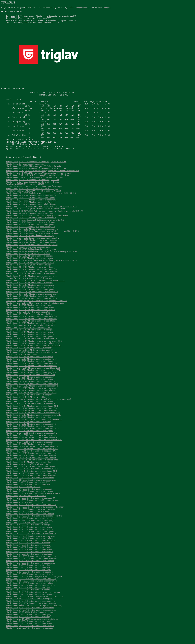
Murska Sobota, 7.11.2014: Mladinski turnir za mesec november (32, 379)
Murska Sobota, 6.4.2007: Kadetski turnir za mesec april (28, 560)
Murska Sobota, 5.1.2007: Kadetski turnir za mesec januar (29, 567)
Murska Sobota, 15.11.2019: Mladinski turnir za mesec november (32, 253)
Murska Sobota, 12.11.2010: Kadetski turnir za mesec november (32, 468)
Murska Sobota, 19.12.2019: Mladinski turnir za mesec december (32, 242)
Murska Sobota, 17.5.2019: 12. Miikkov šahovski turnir (28, 267)
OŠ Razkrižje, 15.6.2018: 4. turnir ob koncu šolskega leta (29, 291)
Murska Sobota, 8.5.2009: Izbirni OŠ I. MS (23, 500)
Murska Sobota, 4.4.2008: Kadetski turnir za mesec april (28, 538)
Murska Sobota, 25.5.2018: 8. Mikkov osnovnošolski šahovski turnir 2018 (36, 293)
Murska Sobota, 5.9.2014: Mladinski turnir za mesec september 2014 (33, 383)
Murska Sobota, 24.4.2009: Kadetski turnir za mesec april (29, 502)
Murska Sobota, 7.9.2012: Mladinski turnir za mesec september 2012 (33, 428)
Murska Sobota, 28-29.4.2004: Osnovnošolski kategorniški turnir (32, 632)
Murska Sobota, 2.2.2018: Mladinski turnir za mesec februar (30, 300)
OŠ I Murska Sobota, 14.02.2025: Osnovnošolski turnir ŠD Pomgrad (33, 204)
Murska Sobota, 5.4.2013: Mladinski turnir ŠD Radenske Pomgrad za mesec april (38, 412)
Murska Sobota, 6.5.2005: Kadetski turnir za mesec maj (28, 603)
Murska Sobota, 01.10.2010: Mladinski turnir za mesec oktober (31, 470)
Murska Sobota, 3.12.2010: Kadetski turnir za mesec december (31, 466)
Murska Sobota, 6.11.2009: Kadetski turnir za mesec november (31, 488)
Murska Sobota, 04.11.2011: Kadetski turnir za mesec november (32, 448)
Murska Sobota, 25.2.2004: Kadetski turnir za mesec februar (30, 639)
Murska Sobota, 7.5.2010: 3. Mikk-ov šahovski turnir (27, 477)
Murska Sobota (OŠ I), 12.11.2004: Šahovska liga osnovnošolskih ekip (34, 618)
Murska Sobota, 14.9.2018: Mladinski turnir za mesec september (32, 289)
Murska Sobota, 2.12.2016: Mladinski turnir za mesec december (32, 329)
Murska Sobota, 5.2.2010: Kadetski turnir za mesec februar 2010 (32, 482)
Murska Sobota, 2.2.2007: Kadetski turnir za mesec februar (30, 565)
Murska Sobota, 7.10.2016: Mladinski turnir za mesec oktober (31, 334)
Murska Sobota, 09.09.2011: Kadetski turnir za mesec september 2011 (34, 453)
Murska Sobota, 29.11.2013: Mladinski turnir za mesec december (32, 399)
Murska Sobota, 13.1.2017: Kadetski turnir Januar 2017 (28, 325)
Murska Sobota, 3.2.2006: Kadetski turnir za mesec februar (30, 587)
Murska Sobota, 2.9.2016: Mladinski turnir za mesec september (31, 336)
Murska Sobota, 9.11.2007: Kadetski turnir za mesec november (31, 549)
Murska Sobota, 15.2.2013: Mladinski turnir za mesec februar (31, 417)
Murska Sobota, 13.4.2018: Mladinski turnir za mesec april (29, 296)
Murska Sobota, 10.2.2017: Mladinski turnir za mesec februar (31, 323)
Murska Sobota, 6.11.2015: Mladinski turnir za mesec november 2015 (34, 354)
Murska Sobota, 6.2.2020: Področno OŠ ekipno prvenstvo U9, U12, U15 (35, 233)
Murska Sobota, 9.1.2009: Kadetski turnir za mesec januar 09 (30, 511)
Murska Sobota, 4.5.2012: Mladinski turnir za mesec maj (29, 435)
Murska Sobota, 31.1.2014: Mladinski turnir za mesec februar (31, 394)
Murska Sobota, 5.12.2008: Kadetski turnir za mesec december (31, 518)
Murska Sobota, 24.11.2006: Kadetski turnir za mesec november (32, 571)
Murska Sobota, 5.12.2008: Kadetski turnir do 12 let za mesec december (35, 520)
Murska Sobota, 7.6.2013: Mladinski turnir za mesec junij (29, 408)
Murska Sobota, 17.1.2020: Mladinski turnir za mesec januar (30, 237)
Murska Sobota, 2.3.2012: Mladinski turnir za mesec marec (30, 439)
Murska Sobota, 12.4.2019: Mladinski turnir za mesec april (29, 269)
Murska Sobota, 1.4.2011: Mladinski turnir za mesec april (29, 457)
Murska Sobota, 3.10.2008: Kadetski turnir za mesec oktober (30, 527)
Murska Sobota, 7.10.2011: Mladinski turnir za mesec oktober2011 (33, 450)
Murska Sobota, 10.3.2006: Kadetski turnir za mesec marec (30, 585)
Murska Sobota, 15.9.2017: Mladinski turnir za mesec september (32, 311)
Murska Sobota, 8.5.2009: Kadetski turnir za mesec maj (28, 497)
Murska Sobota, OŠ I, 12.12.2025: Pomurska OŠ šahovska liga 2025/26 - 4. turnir (39, 188)
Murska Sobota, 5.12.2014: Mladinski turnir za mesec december (32, 376)
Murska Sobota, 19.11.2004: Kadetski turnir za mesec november (32, 616)
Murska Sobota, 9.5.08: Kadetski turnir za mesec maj (27, 535)
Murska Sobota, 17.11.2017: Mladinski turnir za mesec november (32, 307)
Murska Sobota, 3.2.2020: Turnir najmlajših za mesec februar (30, 235)
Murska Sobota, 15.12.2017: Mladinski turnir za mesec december (32, 305)
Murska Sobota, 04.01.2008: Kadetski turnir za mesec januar (30, 544)
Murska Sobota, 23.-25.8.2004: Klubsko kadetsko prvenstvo (30, 625)
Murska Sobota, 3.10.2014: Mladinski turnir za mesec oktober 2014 (33, 381)
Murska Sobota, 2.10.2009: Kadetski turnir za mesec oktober (30, 491)
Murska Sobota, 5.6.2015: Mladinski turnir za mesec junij (29, 361)
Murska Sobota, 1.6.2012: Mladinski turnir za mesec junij (29, 430)
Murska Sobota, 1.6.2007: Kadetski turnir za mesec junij (28, 556)
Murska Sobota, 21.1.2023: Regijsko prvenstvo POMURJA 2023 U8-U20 (35, 222)
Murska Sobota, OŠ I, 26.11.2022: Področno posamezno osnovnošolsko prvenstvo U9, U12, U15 (45, 224)
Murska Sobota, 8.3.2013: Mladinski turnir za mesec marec (30, 414)
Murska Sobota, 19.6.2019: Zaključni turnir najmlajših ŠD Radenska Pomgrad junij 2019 (41, 264)
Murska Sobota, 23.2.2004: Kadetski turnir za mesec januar (30, 641)
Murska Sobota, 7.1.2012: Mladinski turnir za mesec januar (30, 444)
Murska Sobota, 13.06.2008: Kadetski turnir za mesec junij (29, 533)
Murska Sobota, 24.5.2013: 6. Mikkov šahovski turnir (27, 410)
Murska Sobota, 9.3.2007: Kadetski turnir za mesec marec (29, 562)
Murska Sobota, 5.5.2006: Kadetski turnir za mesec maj (28, 580)
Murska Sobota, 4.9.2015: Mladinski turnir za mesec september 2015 (33, 358)
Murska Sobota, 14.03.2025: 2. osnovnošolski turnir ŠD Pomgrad (32, 202)
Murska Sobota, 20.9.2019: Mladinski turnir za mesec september (32, 258)
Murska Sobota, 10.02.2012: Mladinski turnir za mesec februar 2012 (33, 441)
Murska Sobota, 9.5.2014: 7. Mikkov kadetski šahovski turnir (30, 388)
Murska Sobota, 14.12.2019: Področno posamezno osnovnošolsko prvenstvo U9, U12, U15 (42, 244)
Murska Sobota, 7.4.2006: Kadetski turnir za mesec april (28, 583)
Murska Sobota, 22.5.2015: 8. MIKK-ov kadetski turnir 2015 (30, 363)
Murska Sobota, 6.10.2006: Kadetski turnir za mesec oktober (30, 574)
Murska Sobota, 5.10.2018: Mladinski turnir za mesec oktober (31, 287)
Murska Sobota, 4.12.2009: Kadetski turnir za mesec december (31, 486)
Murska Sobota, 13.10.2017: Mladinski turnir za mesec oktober (31, 309)
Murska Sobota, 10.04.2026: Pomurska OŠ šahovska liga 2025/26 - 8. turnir (36, 175)
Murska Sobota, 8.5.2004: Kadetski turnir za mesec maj (28, 630)
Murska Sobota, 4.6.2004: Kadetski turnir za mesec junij (28, 627)
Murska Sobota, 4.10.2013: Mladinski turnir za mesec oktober (31, 403)
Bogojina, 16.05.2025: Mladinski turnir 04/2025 (25, 197)
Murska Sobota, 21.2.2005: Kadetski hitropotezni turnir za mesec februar (35, 609)
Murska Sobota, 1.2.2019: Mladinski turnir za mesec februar (30, 275)
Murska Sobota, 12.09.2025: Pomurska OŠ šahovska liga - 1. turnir (33, 195)
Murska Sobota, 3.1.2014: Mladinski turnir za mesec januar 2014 (32, 397)
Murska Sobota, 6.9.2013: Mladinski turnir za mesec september (31, 405)
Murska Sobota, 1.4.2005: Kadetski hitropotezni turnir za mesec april (34, 605)
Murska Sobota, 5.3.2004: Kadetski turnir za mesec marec (29, 636)
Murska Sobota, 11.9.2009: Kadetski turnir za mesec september (31, 493)
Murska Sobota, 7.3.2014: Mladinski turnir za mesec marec (30, 392)
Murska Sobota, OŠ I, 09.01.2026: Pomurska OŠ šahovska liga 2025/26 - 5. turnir (39, 186)
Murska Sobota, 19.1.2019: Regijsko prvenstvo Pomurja (28, 278)
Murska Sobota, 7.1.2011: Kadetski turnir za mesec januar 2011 (31, 464)
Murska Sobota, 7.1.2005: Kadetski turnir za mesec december (31, 614)
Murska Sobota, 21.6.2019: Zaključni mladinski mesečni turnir (31, 262)
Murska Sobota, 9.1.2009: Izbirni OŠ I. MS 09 (24, 515)
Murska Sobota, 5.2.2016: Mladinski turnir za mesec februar (30, 347)
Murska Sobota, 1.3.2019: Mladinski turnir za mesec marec (30, 271)
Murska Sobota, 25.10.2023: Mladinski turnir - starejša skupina (31, 215)
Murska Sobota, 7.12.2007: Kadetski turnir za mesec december (31, 547)
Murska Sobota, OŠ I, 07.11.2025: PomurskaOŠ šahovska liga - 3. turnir (35, 190)
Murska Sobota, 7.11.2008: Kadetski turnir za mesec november (31, 522)
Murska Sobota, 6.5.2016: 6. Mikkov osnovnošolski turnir (29, 340)
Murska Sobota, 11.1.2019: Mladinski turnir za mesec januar (30, 280)
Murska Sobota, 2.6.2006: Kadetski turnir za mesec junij (28, 578)
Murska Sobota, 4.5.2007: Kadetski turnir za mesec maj (28, 558)
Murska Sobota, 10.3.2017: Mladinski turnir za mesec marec (30, 320)
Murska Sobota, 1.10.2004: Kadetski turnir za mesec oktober (30, 621)
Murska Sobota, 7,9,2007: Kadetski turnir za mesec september (31, 553)
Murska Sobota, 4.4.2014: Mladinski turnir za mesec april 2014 (31, 390)
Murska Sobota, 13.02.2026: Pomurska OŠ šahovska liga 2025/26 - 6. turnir (36, 181)
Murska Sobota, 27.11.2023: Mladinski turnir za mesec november (32, 213)
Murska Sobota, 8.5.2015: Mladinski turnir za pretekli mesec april (32, 365)
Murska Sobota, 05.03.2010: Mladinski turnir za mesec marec (31, 479)
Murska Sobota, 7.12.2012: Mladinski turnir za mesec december (32, 421)
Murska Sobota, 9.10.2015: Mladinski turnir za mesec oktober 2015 (33, 356)
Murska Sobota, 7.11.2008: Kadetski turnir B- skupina (28, 524)
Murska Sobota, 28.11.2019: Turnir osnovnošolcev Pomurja (30, 249)
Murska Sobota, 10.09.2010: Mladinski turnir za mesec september (32, 473)
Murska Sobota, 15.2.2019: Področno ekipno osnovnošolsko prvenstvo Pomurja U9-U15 (41, 273)
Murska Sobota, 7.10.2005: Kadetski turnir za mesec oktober (30, 596)
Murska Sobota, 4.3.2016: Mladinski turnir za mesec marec (30, 345)
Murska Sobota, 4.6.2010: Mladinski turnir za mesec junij (29, 475)
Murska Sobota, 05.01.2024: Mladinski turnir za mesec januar (31, 210)
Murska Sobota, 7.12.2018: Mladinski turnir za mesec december (32, 282)
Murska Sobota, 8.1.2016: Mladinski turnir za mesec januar (30, 349)
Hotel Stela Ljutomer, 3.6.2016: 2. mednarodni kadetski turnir (31, 338)
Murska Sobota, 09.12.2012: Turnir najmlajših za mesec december (32, 246)
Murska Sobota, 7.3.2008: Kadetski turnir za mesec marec (29, 540)
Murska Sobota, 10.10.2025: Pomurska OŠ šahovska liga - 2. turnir (33, 193)
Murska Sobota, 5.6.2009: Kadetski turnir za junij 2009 (28, 495)
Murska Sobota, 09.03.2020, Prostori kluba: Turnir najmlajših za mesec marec (37, 228)
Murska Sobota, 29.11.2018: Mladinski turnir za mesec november (32, 284)
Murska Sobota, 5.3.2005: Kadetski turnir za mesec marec (29, 607)
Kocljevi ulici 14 (83, 7)
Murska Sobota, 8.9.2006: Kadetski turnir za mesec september (31, 576)
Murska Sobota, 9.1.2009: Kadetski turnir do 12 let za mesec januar (33, 513)
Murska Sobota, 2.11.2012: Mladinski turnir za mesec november (32, 423)
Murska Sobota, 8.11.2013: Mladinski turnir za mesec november (32, 401)
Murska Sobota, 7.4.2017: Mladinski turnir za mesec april (29, 318)
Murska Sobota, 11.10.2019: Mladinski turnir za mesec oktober (31, 255)
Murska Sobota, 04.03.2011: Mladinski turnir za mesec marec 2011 (33, 459)
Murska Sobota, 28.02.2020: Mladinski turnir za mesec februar (31, 231)
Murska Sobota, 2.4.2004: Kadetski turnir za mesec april (28, 634)
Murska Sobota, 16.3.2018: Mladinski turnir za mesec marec (30, 298)
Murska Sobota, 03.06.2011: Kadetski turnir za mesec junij (29, 455)
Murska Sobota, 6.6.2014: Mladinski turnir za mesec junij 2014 (31, 385)
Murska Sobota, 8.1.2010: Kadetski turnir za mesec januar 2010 (31, 484)
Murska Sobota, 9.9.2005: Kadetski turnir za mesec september (31, 598)
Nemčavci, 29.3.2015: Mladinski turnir (22, 367)
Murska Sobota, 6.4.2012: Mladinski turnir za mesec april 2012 (31, 437)
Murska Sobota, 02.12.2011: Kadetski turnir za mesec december (31, 446)
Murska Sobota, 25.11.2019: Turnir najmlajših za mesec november (32, 251)
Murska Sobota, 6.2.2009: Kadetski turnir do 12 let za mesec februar (33, 506)
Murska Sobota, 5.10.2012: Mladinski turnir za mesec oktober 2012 (33, 426)
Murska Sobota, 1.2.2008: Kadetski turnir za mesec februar (30, 542)
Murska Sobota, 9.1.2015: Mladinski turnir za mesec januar (30, 374)
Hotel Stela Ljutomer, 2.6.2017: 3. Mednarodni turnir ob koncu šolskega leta (36, 314)
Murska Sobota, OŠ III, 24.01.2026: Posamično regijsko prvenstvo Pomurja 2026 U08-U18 (42, 184)
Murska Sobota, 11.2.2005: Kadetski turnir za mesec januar (30, 612)
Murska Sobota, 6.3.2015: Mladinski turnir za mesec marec (30, 370)
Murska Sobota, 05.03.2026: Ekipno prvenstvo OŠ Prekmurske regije (34, 179)
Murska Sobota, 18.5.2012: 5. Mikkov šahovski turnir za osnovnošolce (34, 432)
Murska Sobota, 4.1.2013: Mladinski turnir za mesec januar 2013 (32, 419)
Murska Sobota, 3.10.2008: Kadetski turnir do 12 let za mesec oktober (34, 529)
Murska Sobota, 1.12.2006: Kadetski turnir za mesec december (31, 569)
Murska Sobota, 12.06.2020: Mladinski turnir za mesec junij (30, 226)
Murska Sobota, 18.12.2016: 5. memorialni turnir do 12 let (29, 327)
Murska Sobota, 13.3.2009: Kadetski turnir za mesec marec (30, 504)
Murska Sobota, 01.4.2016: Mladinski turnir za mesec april (29, 343)
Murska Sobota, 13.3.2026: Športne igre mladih (25, 177)
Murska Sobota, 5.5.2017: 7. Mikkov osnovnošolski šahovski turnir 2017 (35, 316)
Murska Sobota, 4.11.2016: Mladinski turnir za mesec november (32, 332)
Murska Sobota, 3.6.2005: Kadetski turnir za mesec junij (28, 600)
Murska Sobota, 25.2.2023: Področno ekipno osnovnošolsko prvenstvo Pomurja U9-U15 (41, 219)
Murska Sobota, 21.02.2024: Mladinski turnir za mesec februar (31, 208)
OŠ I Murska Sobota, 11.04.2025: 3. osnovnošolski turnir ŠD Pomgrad (34, 199)
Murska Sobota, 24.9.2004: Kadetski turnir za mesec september (31, 623)
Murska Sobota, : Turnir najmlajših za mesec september (28, 260)
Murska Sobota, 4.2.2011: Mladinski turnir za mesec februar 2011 (32, 462)
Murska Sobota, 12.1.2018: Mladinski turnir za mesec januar (30, 302)
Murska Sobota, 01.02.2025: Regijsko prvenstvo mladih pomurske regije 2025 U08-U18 (41, 206)
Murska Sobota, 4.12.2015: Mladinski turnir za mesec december (32, 352)
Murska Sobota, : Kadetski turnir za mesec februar (26, 509)
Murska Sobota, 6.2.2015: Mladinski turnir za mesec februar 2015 (32, 372)
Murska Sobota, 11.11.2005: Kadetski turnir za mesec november (32, 594)
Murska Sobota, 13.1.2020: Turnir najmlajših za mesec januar (31, 240)
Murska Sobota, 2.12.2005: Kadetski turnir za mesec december (31, 592)
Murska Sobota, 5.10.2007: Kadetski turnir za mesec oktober (30, 551)
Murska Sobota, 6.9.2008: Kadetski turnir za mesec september (31, 531)
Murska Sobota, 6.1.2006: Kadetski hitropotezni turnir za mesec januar (34, 589)
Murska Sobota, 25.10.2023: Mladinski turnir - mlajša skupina (31, 217)
